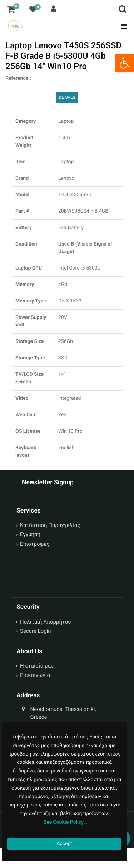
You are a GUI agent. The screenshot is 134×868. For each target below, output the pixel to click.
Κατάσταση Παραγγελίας (50, 525)
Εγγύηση (30, 534)
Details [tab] (67, 98)
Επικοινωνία (35, 675)
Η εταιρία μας (37, 666)
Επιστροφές (35, 544)
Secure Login (36, 631)
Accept (64, 844)
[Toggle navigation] (122, 26)
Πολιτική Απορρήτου (45, 622)
